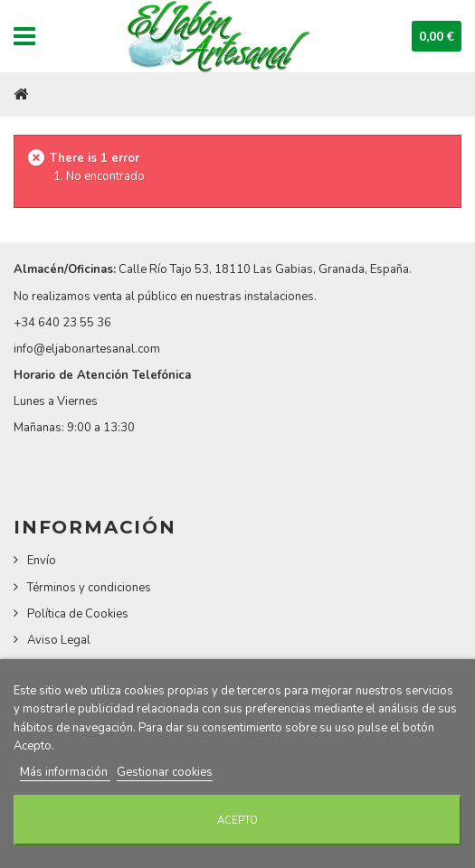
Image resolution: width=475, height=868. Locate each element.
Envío (42, 561)
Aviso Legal (59, 640)
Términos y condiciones (89, 588)
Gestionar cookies (165, 772)
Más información (65, 772)
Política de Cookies (78, 614)
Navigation (24, 36)
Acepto (237, 820)
